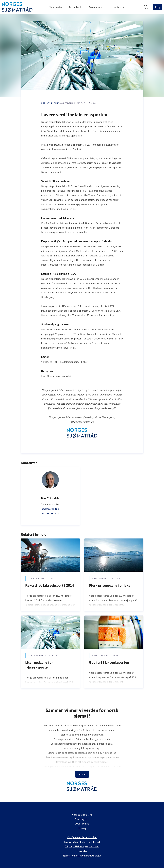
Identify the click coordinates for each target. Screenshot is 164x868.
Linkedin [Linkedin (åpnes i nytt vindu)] (82, 851)
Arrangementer (97, 7)
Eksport (51, 376)
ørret (59, 376)
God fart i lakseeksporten (109, 662)
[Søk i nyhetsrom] (146, 7)
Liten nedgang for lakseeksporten (39, 665)
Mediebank (75, 7)
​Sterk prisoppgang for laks (109, 585)
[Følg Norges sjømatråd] (157, 7)
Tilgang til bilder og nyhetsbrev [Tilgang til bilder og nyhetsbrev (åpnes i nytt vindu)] (82, 846)
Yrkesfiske (47, 362)
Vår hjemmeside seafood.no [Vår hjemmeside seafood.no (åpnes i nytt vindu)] (82, 837)
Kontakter (118, 7)
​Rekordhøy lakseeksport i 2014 (50, 585)
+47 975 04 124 (50, 513)
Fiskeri (85, 362)
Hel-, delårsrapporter (69, 362)
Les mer (82, 774)
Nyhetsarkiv (55, 7)
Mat (55, 362)
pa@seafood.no (50, 509)
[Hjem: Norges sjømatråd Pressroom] (17, 7)
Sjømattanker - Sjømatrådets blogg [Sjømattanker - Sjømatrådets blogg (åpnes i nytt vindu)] (82, 855)
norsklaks (67, 376)
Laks (44, 376)
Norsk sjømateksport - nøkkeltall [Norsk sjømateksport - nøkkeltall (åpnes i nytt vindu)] (82, 842)
